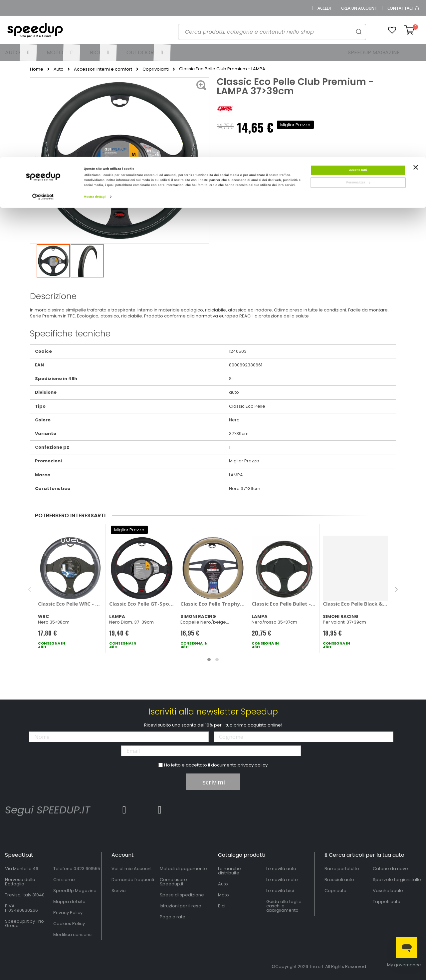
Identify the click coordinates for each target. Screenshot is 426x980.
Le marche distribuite (229, 871)
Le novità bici (280, 891)
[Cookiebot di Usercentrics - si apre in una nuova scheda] (43, 40)
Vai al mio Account (132, 869)
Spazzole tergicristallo (397, 880)
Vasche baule (388, 891)
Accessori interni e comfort (103, 69)
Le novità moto (282, 880)
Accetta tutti (358, 13)
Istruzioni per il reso (181, 906)
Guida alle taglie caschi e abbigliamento (284, 906)
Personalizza (358, 25)
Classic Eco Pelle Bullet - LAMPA (284, 604)
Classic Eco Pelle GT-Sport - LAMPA (142, 604)
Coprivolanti (156, 69)
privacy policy (253, 765)
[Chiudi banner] (416, 13)
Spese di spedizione (182, 895)
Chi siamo (64, 880)
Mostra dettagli (95, 40)
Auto (59, 69)
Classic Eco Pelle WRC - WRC (70, 604)
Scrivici (119, 891)
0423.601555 (87, 869)
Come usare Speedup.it (173, 882)
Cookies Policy (69, 924)
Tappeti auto (387, 902)
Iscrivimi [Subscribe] (213, 782)
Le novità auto (281, 869)
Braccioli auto (339, 880)
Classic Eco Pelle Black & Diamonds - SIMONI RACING (355, 604)
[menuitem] (21, 53)
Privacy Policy (68, 913)
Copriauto (335, 891)
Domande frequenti (133, 880)
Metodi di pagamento (183, 869)
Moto (223, 895)
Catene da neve (390, 869)
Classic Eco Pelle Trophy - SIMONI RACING (213, 604)
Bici (222, 906)
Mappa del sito (69, 902)
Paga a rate (173, 917)
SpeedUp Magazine (75, 891)
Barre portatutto (342, 869)
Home (37, 69)
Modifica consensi (73, 935)
